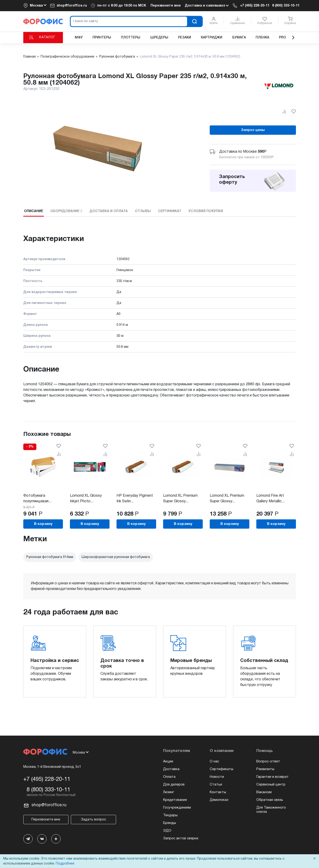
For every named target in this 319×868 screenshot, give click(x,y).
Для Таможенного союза (271, 810)
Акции (168, 761)
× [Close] (314, 859)
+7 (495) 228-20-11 (255, 6)
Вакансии (264, 792)
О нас (214, 761)
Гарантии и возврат (273, 777)
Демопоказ (219, 800)
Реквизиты (265, 769)
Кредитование (175, 800)
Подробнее (65, 864)
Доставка (171, 769)
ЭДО (167, 831)
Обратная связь (270, 800)
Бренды (170, 823)
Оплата (169, 777)
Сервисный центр (271, 785)
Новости (217, 777)
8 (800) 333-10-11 (286, 6)
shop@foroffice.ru (72, 6)
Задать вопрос (93, 820)
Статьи (216, 785)
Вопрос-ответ (268, 761)
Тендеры (170, 815)
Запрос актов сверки (181, 838)
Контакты (218, 792)
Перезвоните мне (166, 6)
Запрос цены (253, 130)
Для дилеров (174, 785)
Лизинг (169, 792)
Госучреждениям (177, 808)
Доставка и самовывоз (207, 6)
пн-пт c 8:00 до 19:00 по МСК (122, 6)
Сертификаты (221, 769)
